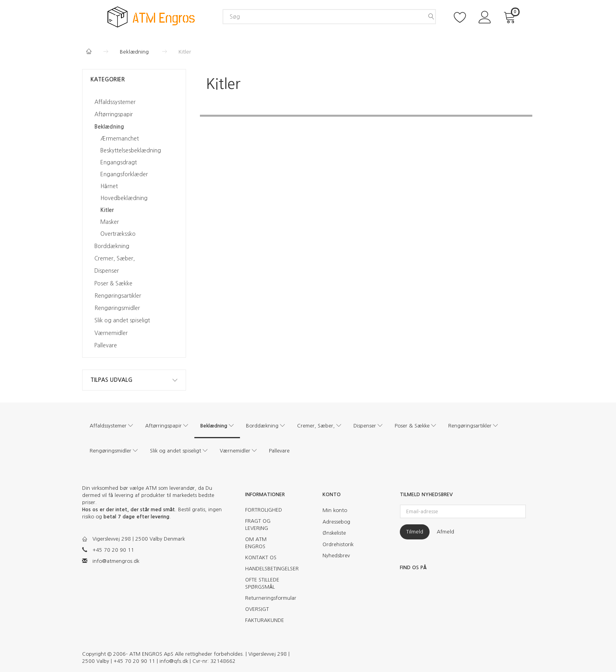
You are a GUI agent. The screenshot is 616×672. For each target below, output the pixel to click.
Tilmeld (415, 532)
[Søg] (431, 17)
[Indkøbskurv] (511, 16)
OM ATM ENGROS (256, 543)
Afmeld (445, 532)
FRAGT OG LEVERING (258, 525)
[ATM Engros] (151, 16)
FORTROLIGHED (264, 510)
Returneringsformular (268, 598)
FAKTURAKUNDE (265, 620)
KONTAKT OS (261, 557)
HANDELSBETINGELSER (268, 569)
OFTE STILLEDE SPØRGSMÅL (262, 583)
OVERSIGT (257, 609)
